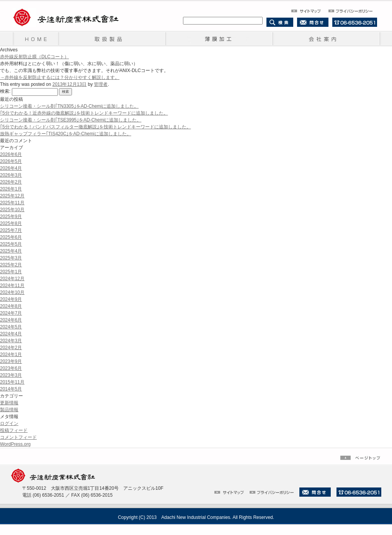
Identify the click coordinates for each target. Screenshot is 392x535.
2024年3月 (11, 341)
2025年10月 (12, 210)
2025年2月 (11, 265)
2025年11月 (12, 203)
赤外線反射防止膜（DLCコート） (34, 57)
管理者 (101, 84)
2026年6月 (11, 154)
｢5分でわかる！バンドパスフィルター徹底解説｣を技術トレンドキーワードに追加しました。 (96, 127)
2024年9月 (11, 299)
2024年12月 (12, 279)
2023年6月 (11, 368)
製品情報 (9, 410)
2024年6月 (11, 320)
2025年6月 (11, 237)
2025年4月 (11, 251)
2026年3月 (11, 175)
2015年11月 (12, 382)
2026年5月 (11, 161)
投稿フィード (14, 430)
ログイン (9, 423)
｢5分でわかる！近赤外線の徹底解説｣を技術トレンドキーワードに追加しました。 (84, 113)
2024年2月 (11, 348)
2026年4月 (11, 168)
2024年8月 (11, 306)
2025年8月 (11, 223)
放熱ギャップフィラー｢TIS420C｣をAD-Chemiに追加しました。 (66, 134)
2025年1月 (11, 272)
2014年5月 (11, 389)
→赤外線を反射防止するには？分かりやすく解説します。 (60, 77)
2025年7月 (11, 230)
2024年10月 (12, 292)
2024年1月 (11, 354)
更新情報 (9, 403)
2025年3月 (11, 258)
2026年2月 (11, 182)
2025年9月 (11, 217)
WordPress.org (15, 444)
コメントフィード (18, 437)
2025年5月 (11, 244)
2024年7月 (11, 313)
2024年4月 (11, 334)
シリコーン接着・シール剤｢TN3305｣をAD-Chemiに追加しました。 (69, 106)
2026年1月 (11, 189)
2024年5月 (11, 327)
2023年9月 (11, 361)
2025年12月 (12, 196)
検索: (5, 91)
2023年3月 (11, 375)
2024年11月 (12, 286)
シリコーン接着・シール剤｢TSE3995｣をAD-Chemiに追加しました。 (71, 120)
